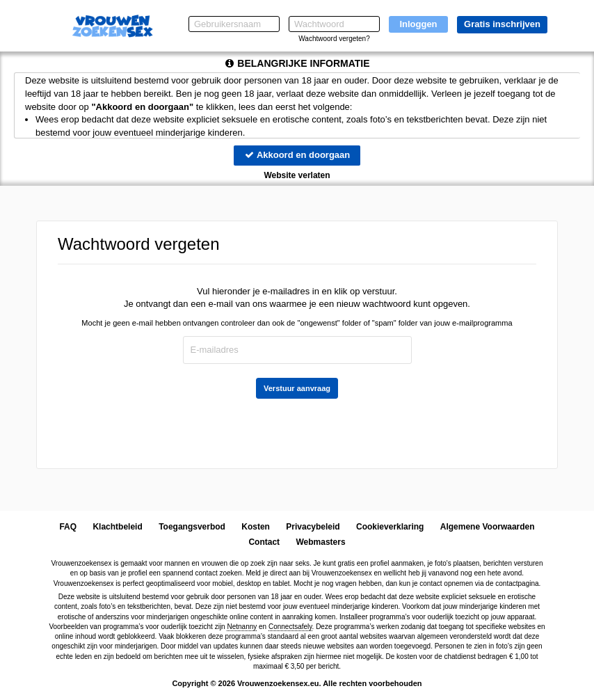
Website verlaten (297, 175)
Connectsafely (290, 627)
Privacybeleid (313, 527)
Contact (264, 542)
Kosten (256, 527)
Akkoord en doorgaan (297, 155)
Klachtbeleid (117, 527)
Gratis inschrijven (502, 24)
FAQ (68, 527)
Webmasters (320, 542)
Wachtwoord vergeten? (334, 39)
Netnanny (242, 627)
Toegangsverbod (192, 527)
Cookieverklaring (390, 527)
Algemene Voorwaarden (488, 527)
